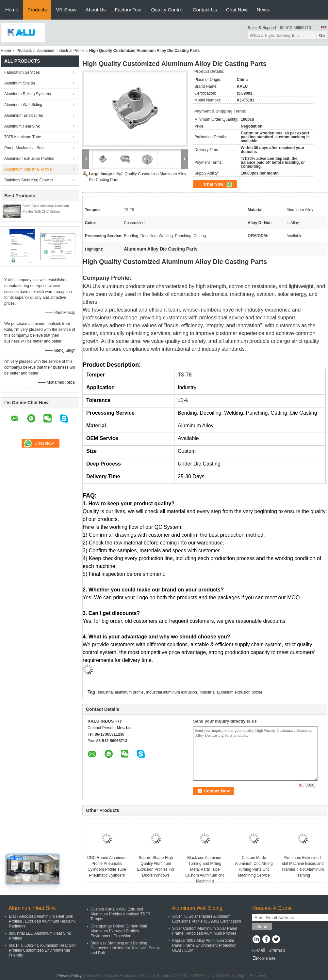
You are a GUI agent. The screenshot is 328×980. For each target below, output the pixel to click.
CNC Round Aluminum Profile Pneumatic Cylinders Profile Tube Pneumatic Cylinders (107, 866)
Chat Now (237, 10)
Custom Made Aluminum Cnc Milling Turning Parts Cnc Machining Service (254, 866)
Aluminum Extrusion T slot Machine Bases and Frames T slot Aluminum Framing (303, 866)
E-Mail (259, 950)
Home (12, 10)
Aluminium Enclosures (24, 115)
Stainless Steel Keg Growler (29, 180)
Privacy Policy (69, 976)
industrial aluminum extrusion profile (231, 692)
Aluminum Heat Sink (22, 126)
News (263, 10)
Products (37, 10)
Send (262, 927)
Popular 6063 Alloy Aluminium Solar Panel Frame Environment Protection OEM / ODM (204, 945)
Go (322, 35)
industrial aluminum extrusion (172, 692)
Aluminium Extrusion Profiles (29, 159)
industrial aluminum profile (121, 692)
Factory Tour (128, 10)
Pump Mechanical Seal (24, 148)
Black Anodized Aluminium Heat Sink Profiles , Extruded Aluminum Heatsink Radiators (42, 921)
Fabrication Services (22, 72)
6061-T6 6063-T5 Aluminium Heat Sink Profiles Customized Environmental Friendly (43, 950)
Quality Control (167, 10)
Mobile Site (264, 958)
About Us (96, 10)
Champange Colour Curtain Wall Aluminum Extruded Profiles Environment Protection (119, 931)
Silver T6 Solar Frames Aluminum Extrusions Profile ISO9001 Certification (207, 919)
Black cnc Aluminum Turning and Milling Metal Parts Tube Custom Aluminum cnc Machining (205, 869)
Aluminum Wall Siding (23, 105)
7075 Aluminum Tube (23, 137)
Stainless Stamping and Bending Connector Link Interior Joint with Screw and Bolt (125, 948)
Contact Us (205, 10)
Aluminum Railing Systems (28, 94)
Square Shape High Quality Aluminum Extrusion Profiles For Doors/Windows (156, 866)
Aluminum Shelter (20, 83)
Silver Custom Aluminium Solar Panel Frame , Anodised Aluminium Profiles (205, 931)
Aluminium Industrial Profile (61, 51)
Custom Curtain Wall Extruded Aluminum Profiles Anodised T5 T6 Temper (121, 914)
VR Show (66, 10)
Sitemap (277, 950)
